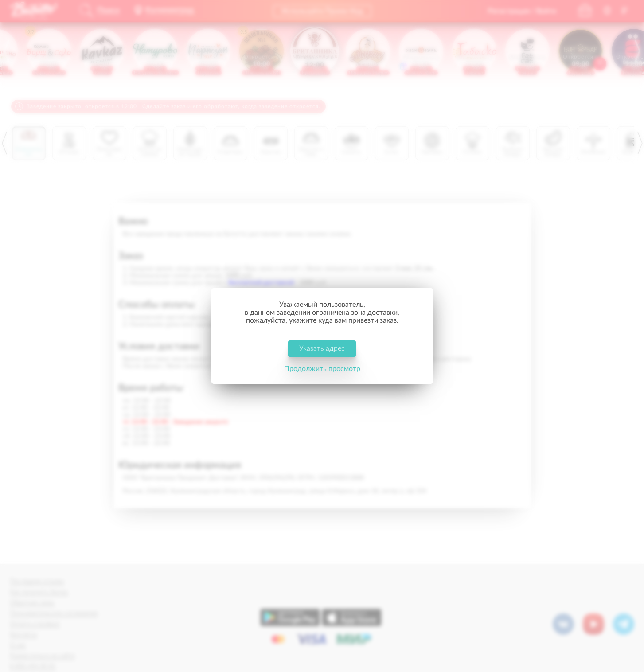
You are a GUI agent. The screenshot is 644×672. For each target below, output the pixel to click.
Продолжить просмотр (322, 369)
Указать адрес (322, 348)
